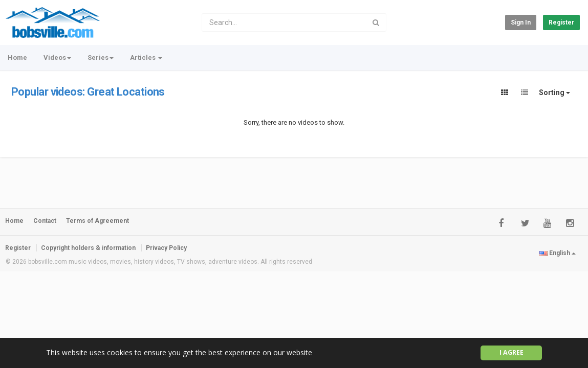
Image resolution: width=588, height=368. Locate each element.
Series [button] (101, 57)
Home (17, 57)
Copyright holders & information (88, 248)
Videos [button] (57, 57)
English (558, 253)
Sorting (554, 93)
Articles (146, 57)
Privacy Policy (166, 248)
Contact (45, 221)
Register (561, 22)
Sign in (521, 22)
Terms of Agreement (97, 221)
